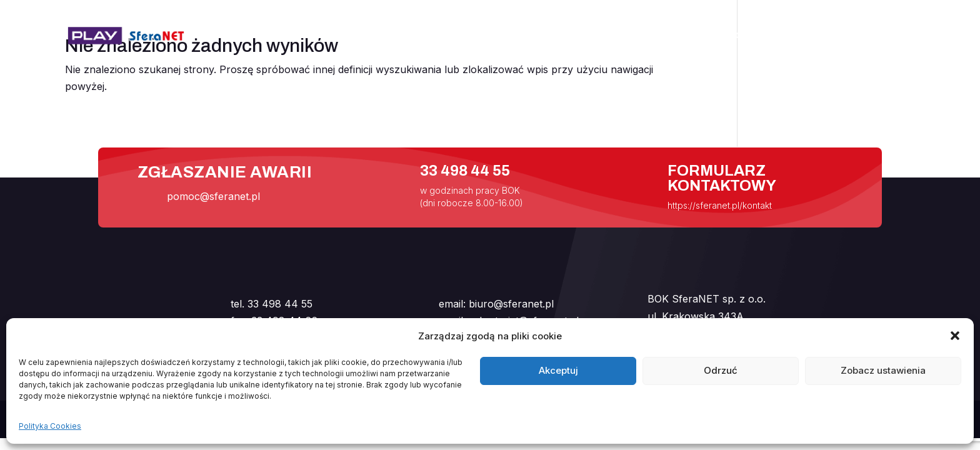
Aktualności (612, 36)
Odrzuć (721, 370)
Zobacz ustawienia (883, 370)
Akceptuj (558, 370)
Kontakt (892, 36)
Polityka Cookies (50, 426)
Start (546, 36)
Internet (686, 36)
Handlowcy (822, 36)
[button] (955, 336)
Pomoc (744, 36)
